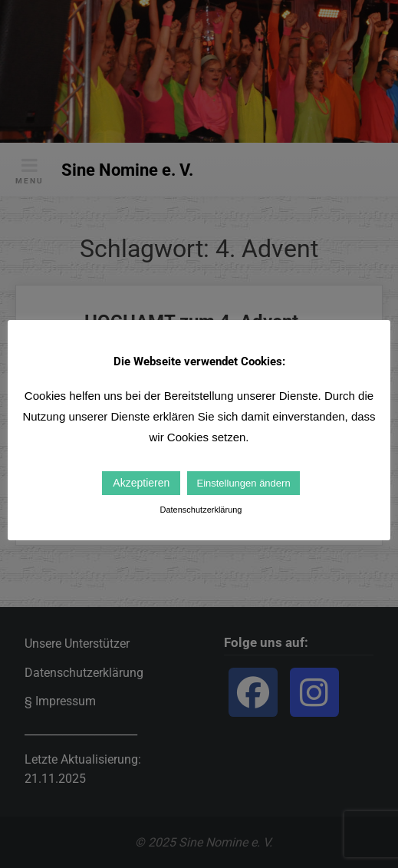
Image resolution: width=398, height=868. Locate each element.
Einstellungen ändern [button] (243, 483)
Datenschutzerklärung (201, 510)
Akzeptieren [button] (141, 483)
